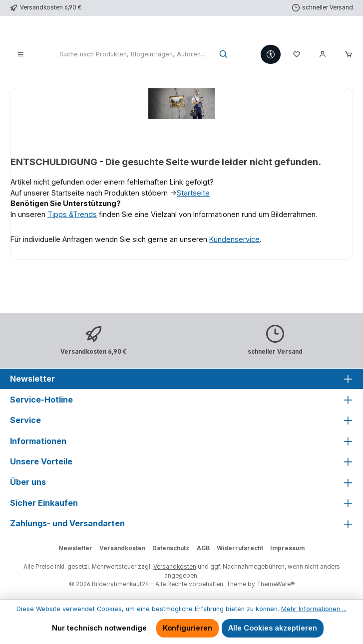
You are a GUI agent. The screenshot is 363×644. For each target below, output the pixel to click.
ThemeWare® (276, 584)
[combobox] (132, 55)
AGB (203, 548)
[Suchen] (224, 55)
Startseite (193, 193)
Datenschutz (171, 548)
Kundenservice (234, 239)
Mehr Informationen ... (314, 609)
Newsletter (75, 548)
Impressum (287, 548)
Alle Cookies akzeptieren (273, 628)
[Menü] (20, 55)
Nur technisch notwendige (99, 628)
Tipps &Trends (72, 214)
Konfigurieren (187, 628)
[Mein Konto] (323, 55)
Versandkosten (122, 548)
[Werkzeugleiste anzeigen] (271, 54)
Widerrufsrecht (240, 548)
